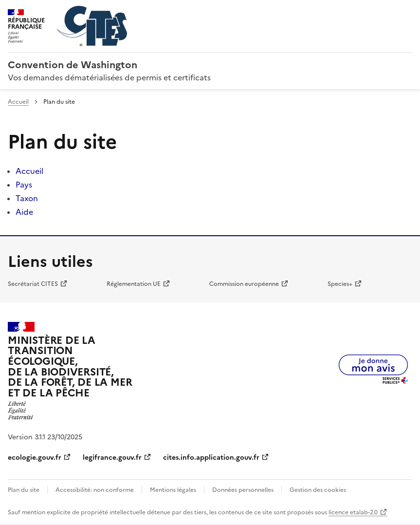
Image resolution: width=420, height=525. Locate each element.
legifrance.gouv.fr (112, 458)
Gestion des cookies (318, 490)
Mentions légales (173, 490)
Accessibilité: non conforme (95, 490)
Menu (406, 12)
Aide (24, 212)
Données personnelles (243, 490)
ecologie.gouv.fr (35, 458)
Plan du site (24, 490)
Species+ (340, 284)
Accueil (18, 102)
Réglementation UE (134, 284)
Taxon (27, 198)
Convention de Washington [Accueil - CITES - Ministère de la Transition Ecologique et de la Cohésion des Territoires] (73, 65)
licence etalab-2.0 (353, 512)
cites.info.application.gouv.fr (211, 458)
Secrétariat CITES (33, 284)
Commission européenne (244, 284)
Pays (24, 185)
